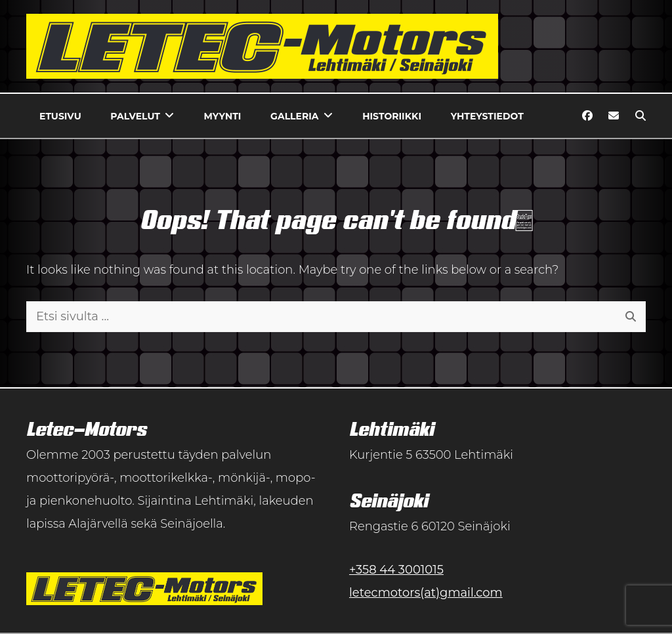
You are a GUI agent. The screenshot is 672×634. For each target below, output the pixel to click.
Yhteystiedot (487, 116)
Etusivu (60, 116)
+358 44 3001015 (396, 570)
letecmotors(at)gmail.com (426, 593)
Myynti (223, 116)
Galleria (294, 116)
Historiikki (392, 116)
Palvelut (135, 116)
